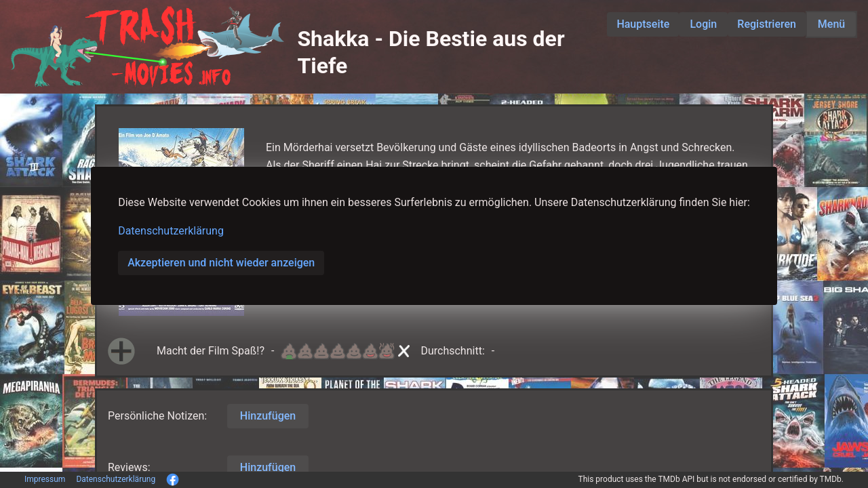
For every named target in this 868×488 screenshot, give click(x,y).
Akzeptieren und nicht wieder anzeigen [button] (221, 263)
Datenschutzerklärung (171, 231)
